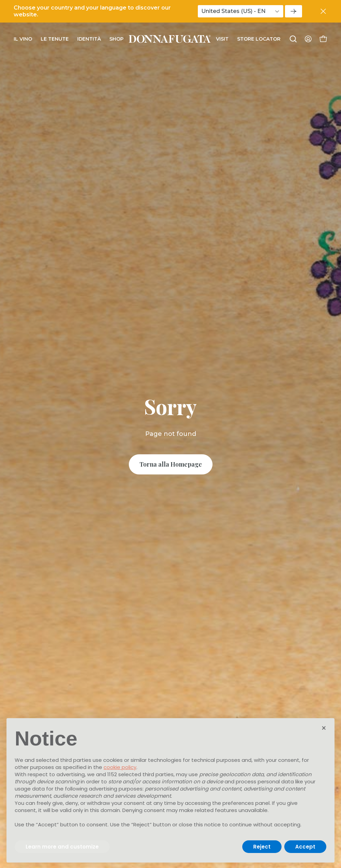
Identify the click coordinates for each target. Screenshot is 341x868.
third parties (158, 774)
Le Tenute (55, 39)
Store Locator (259, 39)
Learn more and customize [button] (62, 847)
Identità (89, 39)
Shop (117, 39)
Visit (222, 39)
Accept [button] (305, 847)
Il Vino (23, 39)
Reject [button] (262, 847)
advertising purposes (116, 789)
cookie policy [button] (120, 767)
